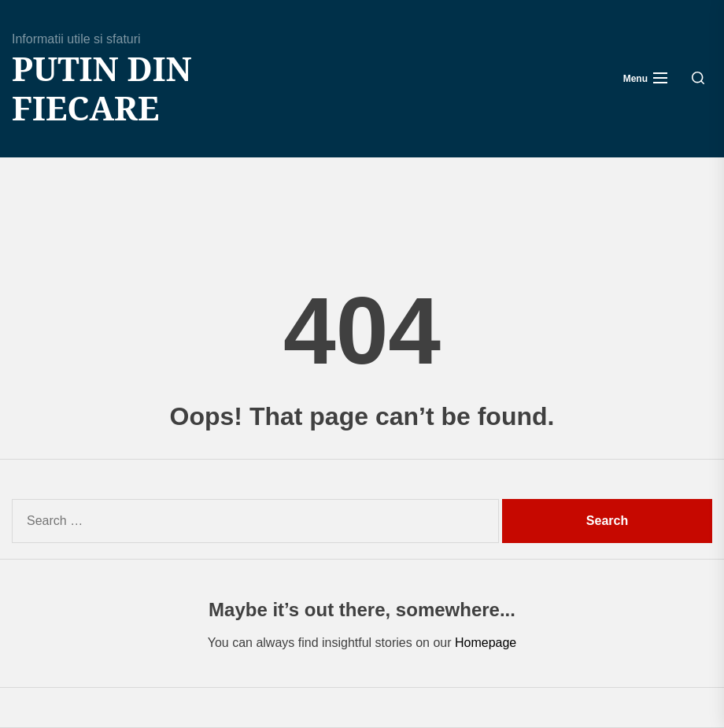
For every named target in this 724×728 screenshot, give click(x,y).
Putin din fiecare (102, 89)
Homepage (486, 643)
